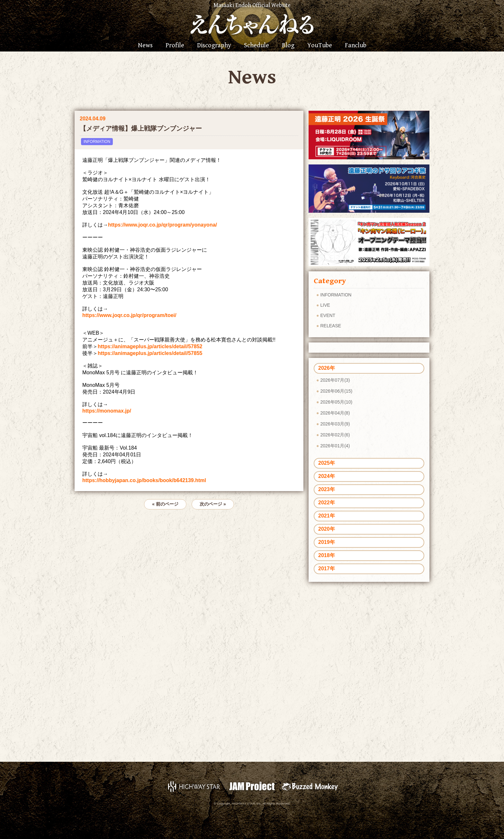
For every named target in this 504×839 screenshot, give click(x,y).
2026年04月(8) (335, 413)
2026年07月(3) (335, 380)
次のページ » (213, 504)
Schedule (256, 46)
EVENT (328, 315)
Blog (288, 46)
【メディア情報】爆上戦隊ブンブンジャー (141, 128)
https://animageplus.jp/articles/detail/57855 (150, 353)
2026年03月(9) (335, 424)
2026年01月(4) (335, 446)
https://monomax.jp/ (107, 411)
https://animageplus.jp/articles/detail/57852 (150, 346)
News (145, 46)
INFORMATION (97, 142)
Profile (175, 46)
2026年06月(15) (336, 391)
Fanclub (356, 46)
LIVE (325, 305)
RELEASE (331, 326)
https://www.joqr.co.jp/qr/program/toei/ (129, 315)
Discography (214, 46)
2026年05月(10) (336, 402)
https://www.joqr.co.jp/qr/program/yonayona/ (162, 225)
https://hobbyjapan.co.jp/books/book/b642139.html (144, 480)
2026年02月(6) (335, 435)
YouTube (320, 46)
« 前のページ (165, 504)
